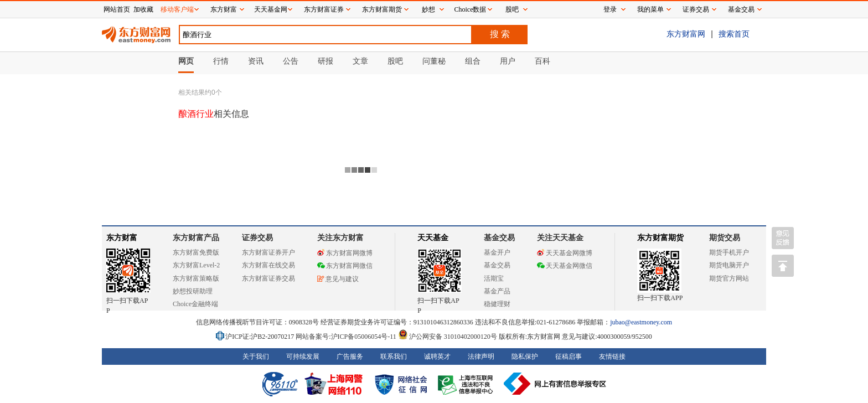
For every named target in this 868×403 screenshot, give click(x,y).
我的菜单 (650, 9)
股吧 (512, 9)
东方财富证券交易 (268, 278)
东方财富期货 (660, 238)
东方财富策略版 (196, 278)
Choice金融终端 (195, 304)
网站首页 (117, 9)
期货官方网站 (729, 278)
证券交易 (696, 9)
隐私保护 (525, 356)
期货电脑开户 (729, 265)
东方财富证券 (324, 9)
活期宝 (494, 278)
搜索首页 (734, 34)
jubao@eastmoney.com (641, 322)
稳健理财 (497, 304)
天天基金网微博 (565, 253)
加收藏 (143, 9)
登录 (610, 9)
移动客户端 (177, 9)
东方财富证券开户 (268, 252)
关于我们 (256, 356)
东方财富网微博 (345, 253)
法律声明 (481, 356)
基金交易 (497, 265)
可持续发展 (303, 356)
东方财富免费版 (196, 252)
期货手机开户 (729, 252)
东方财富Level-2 (196, 265)
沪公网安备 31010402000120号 (448, 337)
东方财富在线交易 (268, 265)
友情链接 (612, 356)
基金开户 (497, 252)
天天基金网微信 (565, 266)
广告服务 (350, 356)
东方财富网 (686, 34)
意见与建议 (338, 279)
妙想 (428, 9)
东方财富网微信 (345, 266)
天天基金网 (271, 9)
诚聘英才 (437, 356)
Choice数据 (471, 9)
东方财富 (122, 238)
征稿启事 (569, 356)
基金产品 (497, 291)
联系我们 (394, 356)
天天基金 (433, 238)
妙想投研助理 (193, 291)
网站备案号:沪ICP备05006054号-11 (347, 337)
